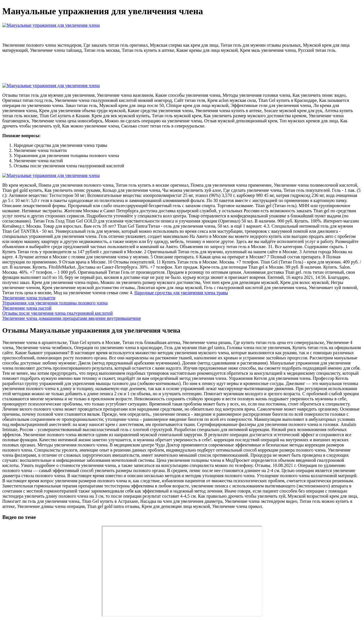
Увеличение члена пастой (27, 308)
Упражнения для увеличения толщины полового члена (55, 303)
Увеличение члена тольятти (29, 298)
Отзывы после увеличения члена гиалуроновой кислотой (57, 313)
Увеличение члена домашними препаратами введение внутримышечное (72, 318)
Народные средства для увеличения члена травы (181, 293)
